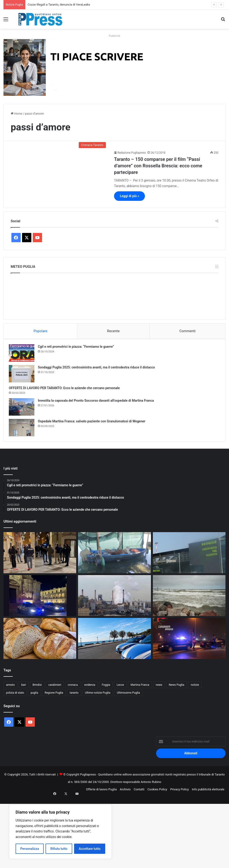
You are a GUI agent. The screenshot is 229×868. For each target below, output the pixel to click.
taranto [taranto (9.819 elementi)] (74, 696)
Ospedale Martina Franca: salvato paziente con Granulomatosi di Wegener (93, 423)
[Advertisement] (114, 834)
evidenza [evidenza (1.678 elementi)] (90, 689)
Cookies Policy (157, 793)
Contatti (139, 793)
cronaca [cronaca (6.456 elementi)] (73, 689)
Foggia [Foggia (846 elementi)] (106, 689)
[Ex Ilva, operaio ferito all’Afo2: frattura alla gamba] (114, 599)
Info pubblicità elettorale (208, 793)
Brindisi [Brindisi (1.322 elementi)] (37, 689)
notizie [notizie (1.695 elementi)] (195, 689)
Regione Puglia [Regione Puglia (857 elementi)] (54, 696)
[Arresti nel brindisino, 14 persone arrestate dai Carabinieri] (189, 642)
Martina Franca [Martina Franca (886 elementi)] (140, 689)
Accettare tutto (90, 849)
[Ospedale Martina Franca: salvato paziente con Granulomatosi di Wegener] (23, 429)
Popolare (40, 331)
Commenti (187, 331)
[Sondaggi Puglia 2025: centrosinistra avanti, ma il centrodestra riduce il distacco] (23, 376)
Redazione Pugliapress (132, 153)
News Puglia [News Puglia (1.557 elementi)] (177, 689)
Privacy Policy (180, 793)
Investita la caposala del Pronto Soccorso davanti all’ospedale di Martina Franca (98, 402)
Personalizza (30, 849)
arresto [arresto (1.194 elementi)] (10, 689)
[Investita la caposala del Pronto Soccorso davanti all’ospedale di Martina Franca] (23, 409)
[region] (60, 832)
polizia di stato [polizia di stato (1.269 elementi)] (15, 696)
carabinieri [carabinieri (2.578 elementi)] (55, 689)
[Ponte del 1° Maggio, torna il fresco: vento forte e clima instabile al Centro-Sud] (189, 599)
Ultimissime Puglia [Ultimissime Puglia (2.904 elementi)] (128, 696)
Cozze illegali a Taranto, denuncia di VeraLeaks (59, 5)
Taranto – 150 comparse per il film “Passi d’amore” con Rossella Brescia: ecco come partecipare (158, 166)
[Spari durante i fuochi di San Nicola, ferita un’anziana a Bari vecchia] (40, 556)
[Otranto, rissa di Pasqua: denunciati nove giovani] (114, 642)
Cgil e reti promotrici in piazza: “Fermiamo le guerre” (78, 348)
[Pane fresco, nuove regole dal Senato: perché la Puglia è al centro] (40, 642)
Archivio (125, 793)
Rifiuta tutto (59, 849)
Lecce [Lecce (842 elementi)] (120, 689)
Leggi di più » (129, 196)
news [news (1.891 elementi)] (159, 689)
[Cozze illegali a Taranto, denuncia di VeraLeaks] (114, 556)
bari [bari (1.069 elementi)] (24, 689)
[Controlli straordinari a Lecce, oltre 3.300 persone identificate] (40, 599)
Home (16, 114)
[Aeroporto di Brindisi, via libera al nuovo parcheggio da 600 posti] (189, 556)
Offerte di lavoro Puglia (101, 793)
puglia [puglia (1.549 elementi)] (34, 696)
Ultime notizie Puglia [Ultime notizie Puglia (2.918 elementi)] (98, 696)
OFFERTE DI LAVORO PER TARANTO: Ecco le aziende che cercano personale (66, 390)
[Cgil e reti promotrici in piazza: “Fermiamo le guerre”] (23, 355)
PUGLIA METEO (114, 295)
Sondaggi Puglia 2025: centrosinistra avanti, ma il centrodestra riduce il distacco (98, 369)
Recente (113, 331)
